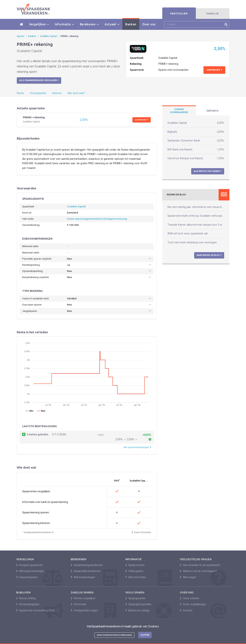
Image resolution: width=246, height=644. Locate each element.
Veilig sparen (134, 571)
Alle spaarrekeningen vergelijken (39, 80)
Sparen (21, 36)
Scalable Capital (48, 36)
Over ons (149, 24)
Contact (186, 610)
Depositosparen (27, 577)
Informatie (64, 24)
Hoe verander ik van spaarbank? (200, 565)
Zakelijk (212, 13)
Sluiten (145, 635)
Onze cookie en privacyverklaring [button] (114, 635)
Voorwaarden (38, 93)
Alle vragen (188, 577)
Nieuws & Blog (26, 598)
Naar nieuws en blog (209, 255)
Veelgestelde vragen (84, 610)
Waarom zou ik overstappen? (199, 571)
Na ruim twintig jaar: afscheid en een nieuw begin (196, 207)
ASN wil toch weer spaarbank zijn (188, 234)
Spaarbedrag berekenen (87, 565)
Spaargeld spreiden (138, 604)
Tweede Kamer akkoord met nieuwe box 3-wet (196, 225)
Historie (57, 93)
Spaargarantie (135, 598)
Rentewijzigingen (28, 604)
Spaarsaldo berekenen (86, 571)
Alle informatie (136, 577)
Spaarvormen (135, 565)
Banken (131, 24)
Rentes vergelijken (83, 598)
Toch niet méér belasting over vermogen (192, 243)
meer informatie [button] (142, 532)
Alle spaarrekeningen (30, 571)
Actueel (112, 24)
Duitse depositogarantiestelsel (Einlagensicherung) (97, 219)
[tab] (179, 111)
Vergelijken (39, 24)
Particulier (179, 13)
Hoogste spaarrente (30, 565)
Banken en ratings (138, 610)
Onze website (189, 598)
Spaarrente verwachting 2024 (35, 610)
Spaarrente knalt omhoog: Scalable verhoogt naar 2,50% (196, 216)
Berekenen (89, 24)
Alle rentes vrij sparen (208, 171)
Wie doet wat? (76, 93)
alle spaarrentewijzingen (137, 447)
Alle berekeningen (83, 577)
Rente (20, 93)
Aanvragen (214, 70)
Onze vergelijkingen (193, 604)
